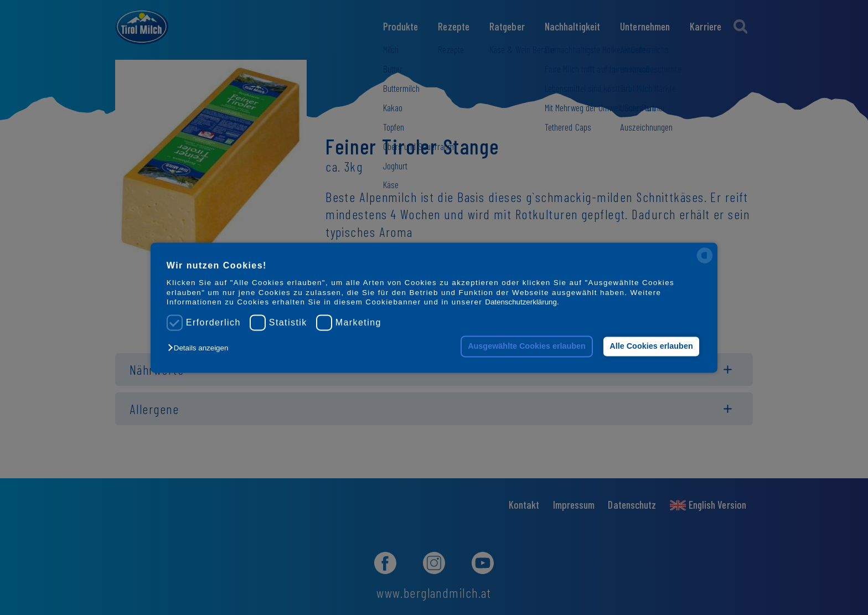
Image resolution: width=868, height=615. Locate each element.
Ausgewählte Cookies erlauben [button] (527, 347)
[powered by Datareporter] (705, 262)
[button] (201, 348)
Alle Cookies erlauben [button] (651, 347)
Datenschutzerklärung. (522, 302)
